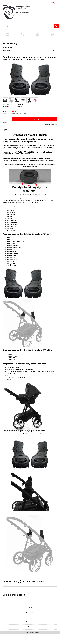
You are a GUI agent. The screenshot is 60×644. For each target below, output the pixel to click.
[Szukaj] (56, 26)
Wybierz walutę (7, 47)
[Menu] (8, 35)
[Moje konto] (38, 34)
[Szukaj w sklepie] (28, 26)
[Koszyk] (52, 34)
